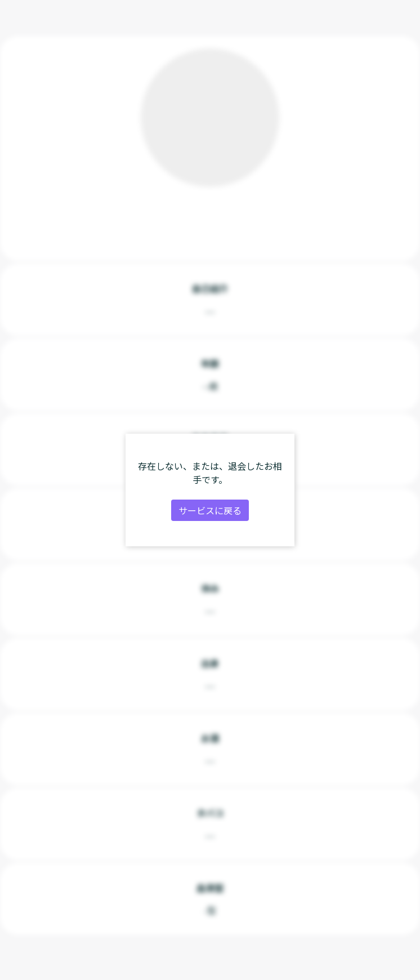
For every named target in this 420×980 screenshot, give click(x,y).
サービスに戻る (210, 510)
